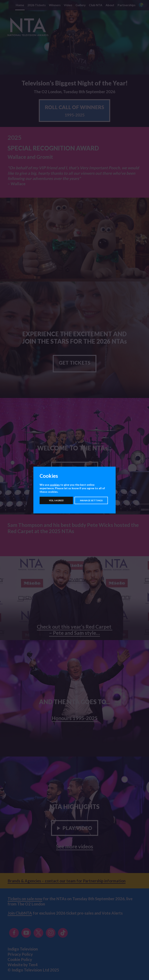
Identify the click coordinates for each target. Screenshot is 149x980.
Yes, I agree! (56, 500)
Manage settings (91, 500)
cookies (55, 485)
